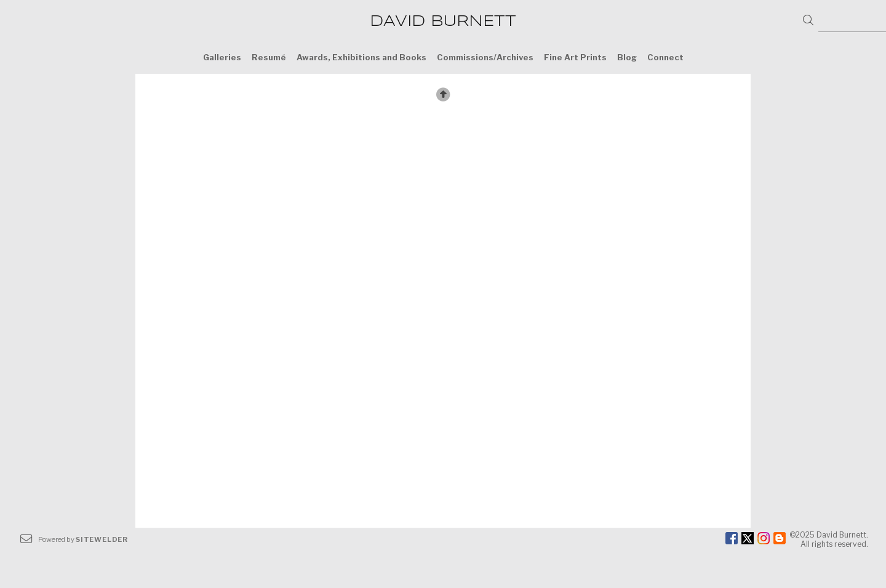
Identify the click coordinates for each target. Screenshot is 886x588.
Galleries (222, 57)
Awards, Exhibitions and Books (361, 57)
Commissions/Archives (485, 57)
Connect (665, 57)
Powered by (83, 539)
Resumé (269, 57)
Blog (627, 57)
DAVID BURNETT (443, 22)
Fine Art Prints (575, 57)
